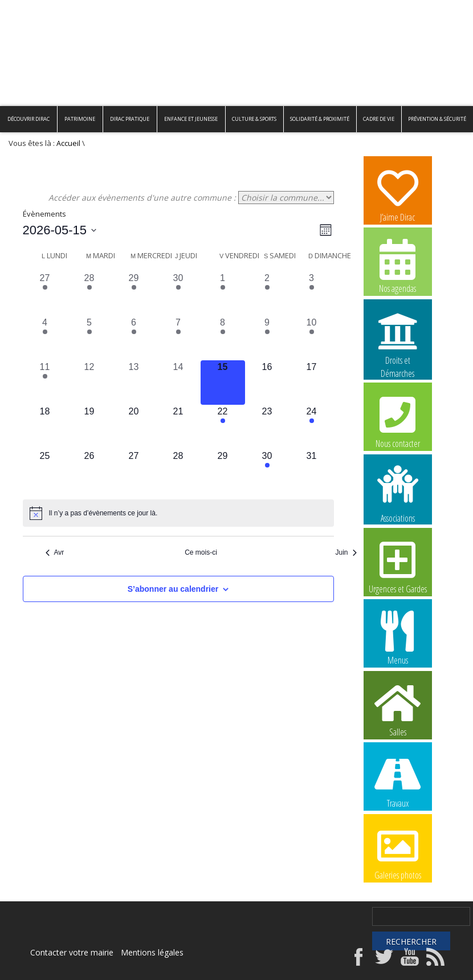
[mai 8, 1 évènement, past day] (223, 338)
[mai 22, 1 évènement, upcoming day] (223, 427)
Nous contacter (398, 421)
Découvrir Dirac (28, 119)
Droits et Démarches (398, 338)
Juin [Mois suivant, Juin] (346, 552)
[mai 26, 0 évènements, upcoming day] (89, 471)
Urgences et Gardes (398, 566)
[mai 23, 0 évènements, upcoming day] (267, 427)
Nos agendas (398, 266)
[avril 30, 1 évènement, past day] (178, 294)
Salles (398, 709)
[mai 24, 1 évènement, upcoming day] (312, 427)
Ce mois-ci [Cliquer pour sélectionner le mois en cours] (201, 552)
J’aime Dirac (398, 194)
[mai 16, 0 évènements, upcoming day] (267, 383)
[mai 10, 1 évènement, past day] (312, 338)
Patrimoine (80, 119)
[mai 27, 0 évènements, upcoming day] (134, 471)
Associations (398, 493)
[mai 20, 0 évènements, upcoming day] (134, 427)
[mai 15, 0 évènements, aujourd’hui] (223, 383)
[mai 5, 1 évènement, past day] (89, 338)
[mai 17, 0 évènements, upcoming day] (312, 383)
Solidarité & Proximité (320, 119)
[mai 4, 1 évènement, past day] (45, 338)
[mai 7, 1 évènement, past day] (178, 338)
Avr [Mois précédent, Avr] (55, 552)
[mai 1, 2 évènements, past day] (223, 294)
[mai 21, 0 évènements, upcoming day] (178, 427)
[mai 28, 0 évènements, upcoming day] (178, 471)
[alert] (178, 513)
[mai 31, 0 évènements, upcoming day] (312, 471)
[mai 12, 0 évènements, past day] (89, 383)
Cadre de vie (379, 119)
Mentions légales (152, 952)
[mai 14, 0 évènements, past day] (178, 383)
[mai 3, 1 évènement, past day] (312, 294)
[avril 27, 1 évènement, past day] (45, 294)
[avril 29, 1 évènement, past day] (134, 294)
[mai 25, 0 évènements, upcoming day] (45, 471)
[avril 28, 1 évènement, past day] (89, 294)
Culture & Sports (254, 119)
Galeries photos (398, 852)
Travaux (398, 780)
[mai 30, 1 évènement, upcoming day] (267, 471)
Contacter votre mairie (72, 952)
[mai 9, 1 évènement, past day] (267, 338)
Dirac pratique (130, 119)
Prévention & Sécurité (437, 119)
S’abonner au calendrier (173, 589)
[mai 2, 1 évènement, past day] (267, 294)
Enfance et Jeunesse (191, 119)
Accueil (68, 143)
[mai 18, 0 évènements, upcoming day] (45, 427)
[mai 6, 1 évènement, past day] (134, 338)
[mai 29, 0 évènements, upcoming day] (223, 471)
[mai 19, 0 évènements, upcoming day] (89, 427)
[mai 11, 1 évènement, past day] (45, 383)
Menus (398, 637)
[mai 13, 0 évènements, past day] (134, 383)
